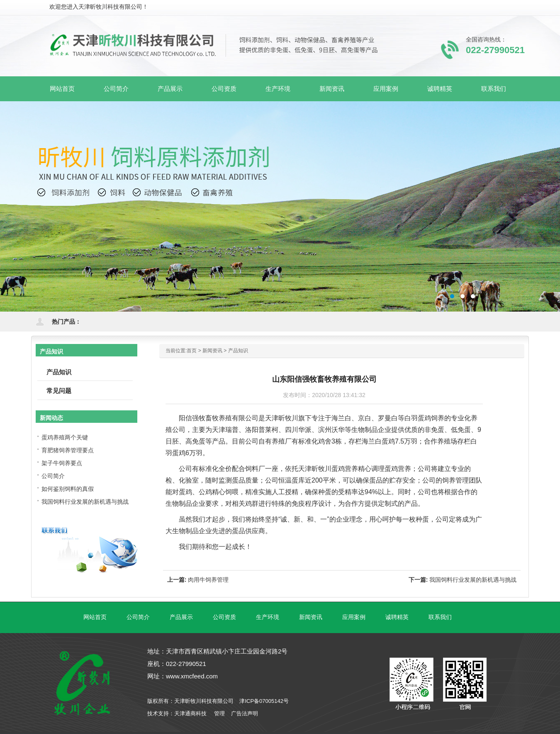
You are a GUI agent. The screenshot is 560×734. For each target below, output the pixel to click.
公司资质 (224, 617)
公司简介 (53, 476)
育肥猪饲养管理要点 (68, 450)
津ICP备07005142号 (264, 701)
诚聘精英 (397, 617)
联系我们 (440, 617)
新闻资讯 (212, 351)
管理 (219, 713)
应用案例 (354, 617)
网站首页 (62, 89)
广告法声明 (245, 713)
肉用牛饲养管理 (208, 580)
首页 (192, 351)
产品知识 (238, 351)
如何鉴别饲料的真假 (68, 489)
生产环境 (268, 617)
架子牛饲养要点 (62, 463)
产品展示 (181, 617)
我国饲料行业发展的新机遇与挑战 (473, 580)
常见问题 (59, 391)
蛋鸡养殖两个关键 (65, 437)
